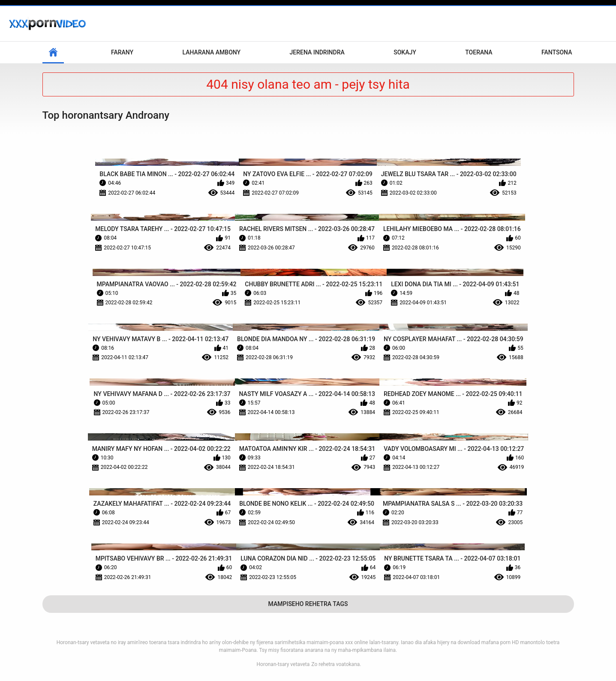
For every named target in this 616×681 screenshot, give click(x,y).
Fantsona (557, 52)
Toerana (479, 52)
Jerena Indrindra (317, 52)
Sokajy (405, 52)
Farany (122, 52)
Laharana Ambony (212, 52)
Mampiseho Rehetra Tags (308, 604)
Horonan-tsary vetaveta (283, 664)
